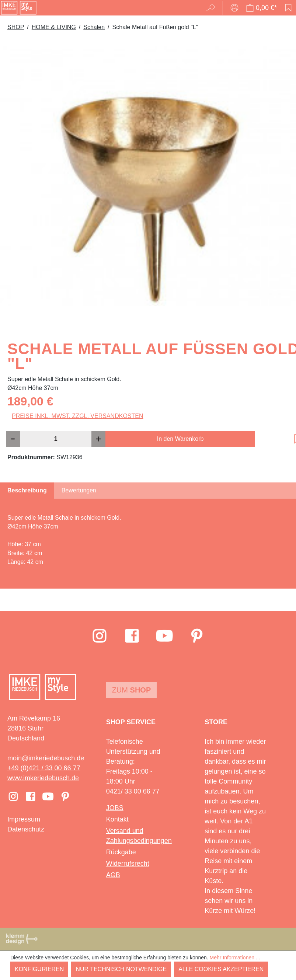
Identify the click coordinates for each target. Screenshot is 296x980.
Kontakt (117, 819)
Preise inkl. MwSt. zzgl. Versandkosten (78, 416)
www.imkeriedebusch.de (43, 778)
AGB (113, 875)
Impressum (24, 819)
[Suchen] (213, 8)
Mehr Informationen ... (235, 958)
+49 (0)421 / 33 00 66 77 (44, 768)
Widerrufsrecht (128, 864)
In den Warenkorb (180, 439)
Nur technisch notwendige (121, 969)
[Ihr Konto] (234, 8)
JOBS (115, 808)
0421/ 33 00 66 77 (133, 791)
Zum (132, 690)
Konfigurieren (39, 969)
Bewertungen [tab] (79, 490)
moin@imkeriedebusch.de (46, 758)
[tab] (27, 491)
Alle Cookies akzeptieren (221, 969)
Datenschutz (26, 829)
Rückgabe (121, 852)
